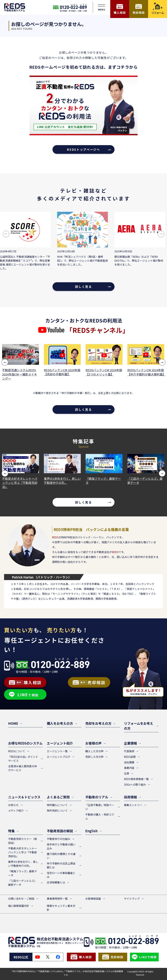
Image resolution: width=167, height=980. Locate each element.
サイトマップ (132, 899)
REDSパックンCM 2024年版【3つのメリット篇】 (104, 372)
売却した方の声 (94, 757)
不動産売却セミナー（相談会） (23, 841)
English (91, 831)
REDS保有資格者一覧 (136, 779)
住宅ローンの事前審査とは (61, 875)
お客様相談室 (93, 899)
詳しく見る (83, 287)
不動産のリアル (97, 797)
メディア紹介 (16, 810)
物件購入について (57, 805)
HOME (13, 723)
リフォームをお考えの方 (139, 726)
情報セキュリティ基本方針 (61, 908)
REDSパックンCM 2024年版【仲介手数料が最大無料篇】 (146, 372)
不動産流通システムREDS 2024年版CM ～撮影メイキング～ (20, 374)
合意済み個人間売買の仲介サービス (23, 768)
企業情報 (130, 743)
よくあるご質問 (58, 797)
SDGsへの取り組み (135, 784)
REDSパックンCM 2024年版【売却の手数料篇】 (62, 372)
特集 (11, 831)
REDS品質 (130, 757)
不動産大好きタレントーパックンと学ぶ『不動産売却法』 (20, 483)
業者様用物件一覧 (57, 899)
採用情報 (130, 797)
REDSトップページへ (83, 149)
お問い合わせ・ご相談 (21, 899)
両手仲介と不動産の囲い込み (61, 846)
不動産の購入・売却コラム (100, 816)
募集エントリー (133, 805)
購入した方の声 (94, 751)
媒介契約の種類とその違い (61, 856)
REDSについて (17, 751)
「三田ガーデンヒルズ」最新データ (145, 481)
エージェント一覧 (57, 751)
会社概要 (129, 762)
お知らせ (13, 805)
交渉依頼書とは (56, 882)
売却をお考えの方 (98, 723)
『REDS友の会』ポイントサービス (23, 759)
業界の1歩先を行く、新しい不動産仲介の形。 (63, 481)
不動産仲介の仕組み (59, 839)
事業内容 (129, 768)
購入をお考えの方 (60, 723)
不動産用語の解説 (60, 831)
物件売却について (57, 810)
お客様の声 (93, 743)
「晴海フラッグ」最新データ (104, 481)
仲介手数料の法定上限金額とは (61, 865)
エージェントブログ (59, 757)
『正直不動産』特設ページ (100, 807)
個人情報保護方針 (19, 906)
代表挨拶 (129, 751)
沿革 (127, 773)
